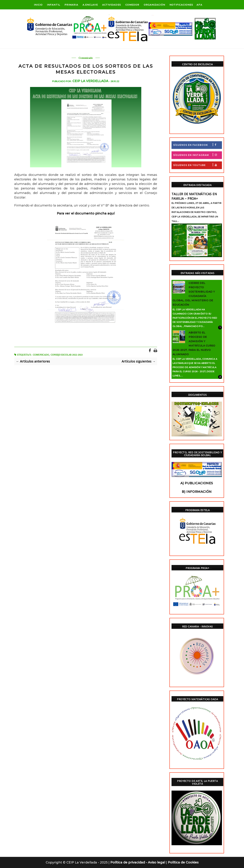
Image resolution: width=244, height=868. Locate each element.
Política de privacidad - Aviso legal (138, 862)
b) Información (197, 492)
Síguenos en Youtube (198, 165)
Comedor (132, 5)
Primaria (71, 5)
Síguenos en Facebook (198, 145)
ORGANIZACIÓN (154, 5)
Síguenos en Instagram (198, 155)
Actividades (112, 5)
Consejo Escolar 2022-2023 (67, 355)
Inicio (38, 5)
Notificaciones (181, 5)
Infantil (54, 5)
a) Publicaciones (197, 483)
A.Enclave (90, 5)
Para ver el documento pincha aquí (86, 213)
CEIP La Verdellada (91, 81)
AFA (199, 5)
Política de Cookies (183, 862)
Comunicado (86, 58)
